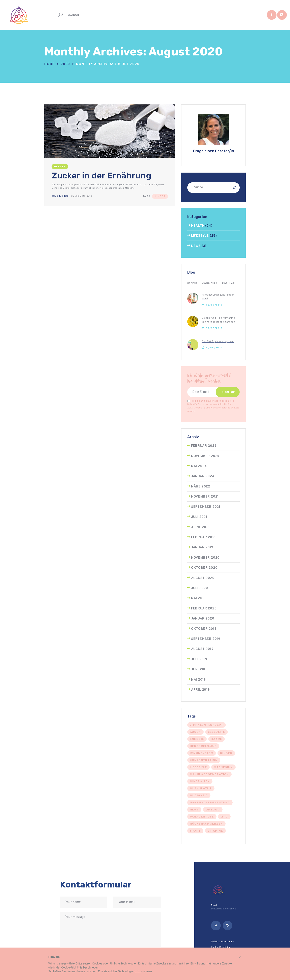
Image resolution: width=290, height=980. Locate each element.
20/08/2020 (60, 196)
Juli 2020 (200, 588)
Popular (228, 283)
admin (80, 196)
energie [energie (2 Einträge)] (197, 739)
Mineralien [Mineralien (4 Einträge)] (200, 782)
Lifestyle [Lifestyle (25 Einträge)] (199, 767)
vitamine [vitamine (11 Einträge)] (215, 831)
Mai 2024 (199, 466)
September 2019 (206, 639)
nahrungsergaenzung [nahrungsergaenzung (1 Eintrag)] (210, 803)
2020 (65, 64)
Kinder (160, 196)
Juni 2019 (199, 670)
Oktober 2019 (204, 629)
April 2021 (200, 527)
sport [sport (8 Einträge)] (195, 831)
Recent (192, 283)
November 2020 (205, 558)
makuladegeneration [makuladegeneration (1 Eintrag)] (209, 774)
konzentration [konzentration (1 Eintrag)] (204, 760)
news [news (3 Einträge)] (194, 810)
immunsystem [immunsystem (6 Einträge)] (202, 753)
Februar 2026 (204, 446)
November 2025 (205, 456)
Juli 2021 (199, 517)
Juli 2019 (199, 659)
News (196, 246)
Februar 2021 (204, 537)
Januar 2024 (203, 476)
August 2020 (203, 578)
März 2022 (201, 487)
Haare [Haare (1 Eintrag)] (216, 739)
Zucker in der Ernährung (101, 176)
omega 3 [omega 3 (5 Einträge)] (213, 810)
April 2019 (200, 690)
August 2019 (202, 649)
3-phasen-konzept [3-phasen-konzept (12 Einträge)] (207, 725)
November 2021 (205, 497)
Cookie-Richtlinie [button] (72, 968)
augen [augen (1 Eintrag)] (195, 732)
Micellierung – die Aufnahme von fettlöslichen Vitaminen (218, 320)
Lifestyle (200, 236)
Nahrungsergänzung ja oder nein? (218, 297)
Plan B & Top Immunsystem (218, 342)
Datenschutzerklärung (223, 942)
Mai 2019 (198, 680)
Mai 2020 (199, 598)
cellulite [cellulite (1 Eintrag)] (217, 732)
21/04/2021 (214, 348)
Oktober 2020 (204, 568)
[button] (240, 957)
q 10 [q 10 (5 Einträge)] (224, 817)
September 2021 (206, 507)
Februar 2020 (204, 609)
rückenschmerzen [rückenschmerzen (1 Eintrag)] (206, 824)
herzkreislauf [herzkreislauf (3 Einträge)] (203, 746)
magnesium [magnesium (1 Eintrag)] (223, 767)
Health (60, 167)
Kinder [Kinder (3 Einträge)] (226, 753)
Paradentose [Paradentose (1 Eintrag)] (202, 817)
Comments (210, 283)
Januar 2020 (203, 619)
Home (49, 64)
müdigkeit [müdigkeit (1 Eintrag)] (199, 796)
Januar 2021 (202, 548)
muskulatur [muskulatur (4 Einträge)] (201, 789)
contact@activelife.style (224, 909)
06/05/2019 (214, 305)
